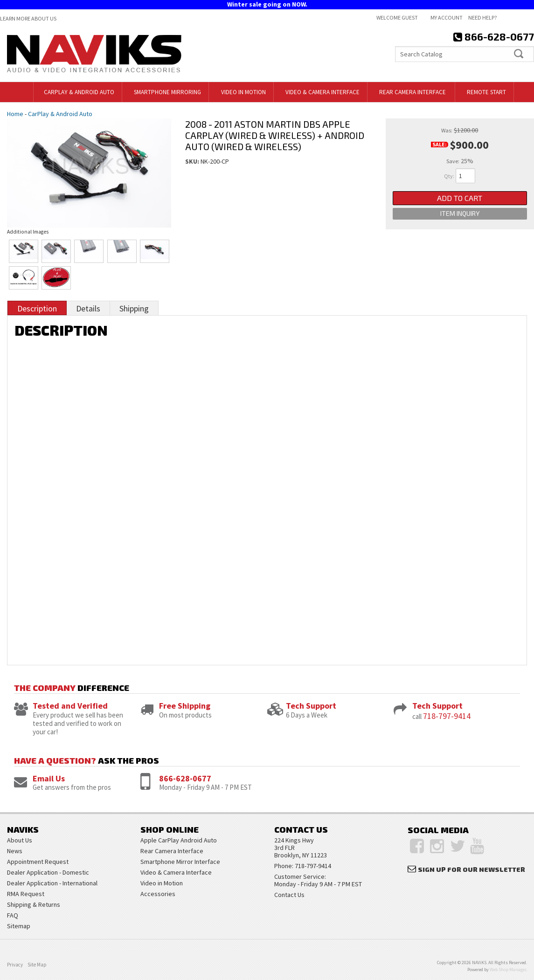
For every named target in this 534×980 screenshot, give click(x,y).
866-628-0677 (185, 778)
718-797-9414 (447, 716)
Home (15, 114)
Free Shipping (185, 706)
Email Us (49, 778)
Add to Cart (460, 200)
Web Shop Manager (508, 970)
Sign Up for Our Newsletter (472, 869)
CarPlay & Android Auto (60, 114)
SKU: (193, 161)
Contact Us (289, 895)
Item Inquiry (460, 220)
